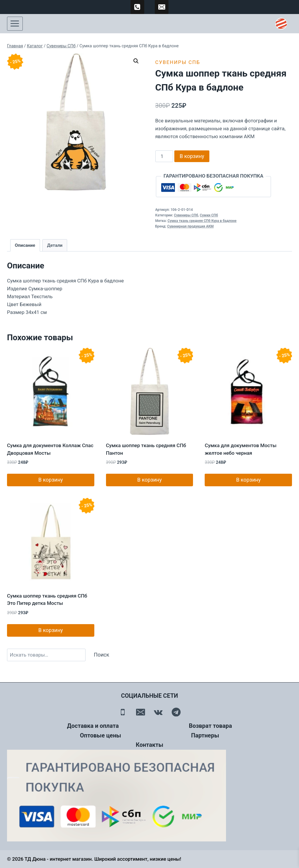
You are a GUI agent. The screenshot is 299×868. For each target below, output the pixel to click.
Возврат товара (211, 726)
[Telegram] (176, 712)
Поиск (101, 655)
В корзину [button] (51, 480)
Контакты (149, 745)
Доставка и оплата (93, 726)
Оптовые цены (101, 735)
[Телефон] (123, 712)
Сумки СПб (209, 215)
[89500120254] (138, 7)
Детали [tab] (55, 245)
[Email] (141, 712)
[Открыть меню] (15, 24)
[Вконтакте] (158, 712)
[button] (136, 61)
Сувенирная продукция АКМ (190, 226)
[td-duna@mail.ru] (162, 7)
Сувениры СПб (178, 62)
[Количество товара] (164, 156)
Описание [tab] (25, 245)
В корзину (192, 156)
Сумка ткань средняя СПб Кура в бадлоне (202, 221)
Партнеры (205, 735)
